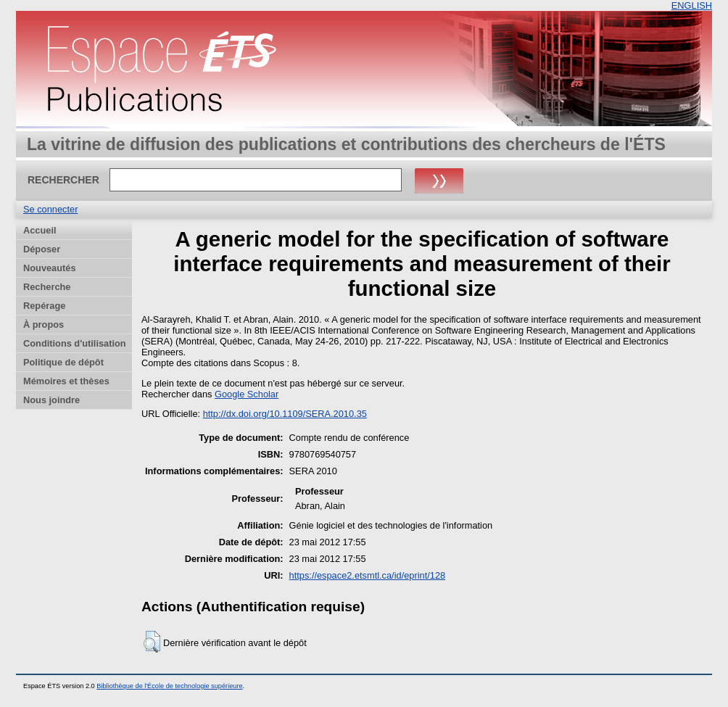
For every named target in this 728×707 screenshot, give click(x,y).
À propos (44, 324)
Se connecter (50, 209)
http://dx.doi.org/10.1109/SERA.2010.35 (285, 414)
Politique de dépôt (63, 362)
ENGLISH (692, 5)
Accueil (40, 230)
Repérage (44, 306)
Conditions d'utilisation (75, 343)
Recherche (47, 287)
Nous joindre (51, 400)
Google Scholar (247, 394)
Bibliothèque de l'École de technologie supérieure (169, 686)
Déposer (42, 249)
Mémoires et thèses (66, 381)
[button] (152, 642)
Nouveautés (50, 268)
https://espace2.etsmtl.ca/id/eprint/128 (368, 575)
